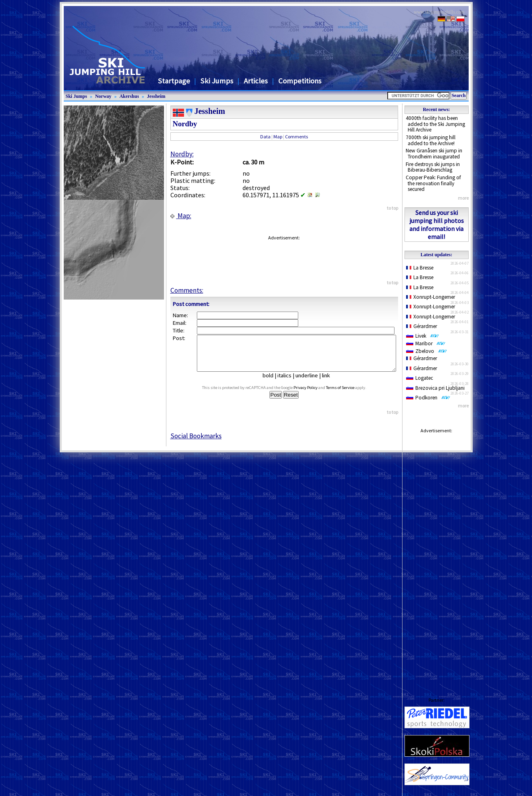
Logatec (420, 378)
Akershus (129, 96)
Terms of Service (348, 395)
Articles (256, 81)
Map (278, 137)
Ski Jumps (217, 81)
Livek (423, 336)
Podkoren (428, 398)
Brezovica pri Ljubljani (435, 388)
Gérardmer (422, 326)
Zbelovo (427, 351)
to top (392, 208)
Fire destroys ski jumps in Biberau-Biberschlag (433, 167)
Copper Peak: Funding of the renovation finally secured (433, 183)
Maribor (426, 343)
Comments (296, 137)
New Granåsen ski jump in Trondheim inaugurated (434, 154)
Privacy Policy (313, 395)
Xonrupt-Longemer (431, 297)
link (329, 383)
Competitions (300, 81)
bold (271, 383)
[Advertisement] (437, 557)
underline (310, 383)
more (463, 198)
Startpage (174, 81)
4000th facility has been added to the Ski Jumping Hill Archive (435, 124)
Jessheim (156, 96)
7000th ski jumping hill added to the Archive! (431, 140)
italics (288, 383)
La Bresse (420, 268)
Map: (181, 216)
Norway (103, 96)
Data (265, 137)
